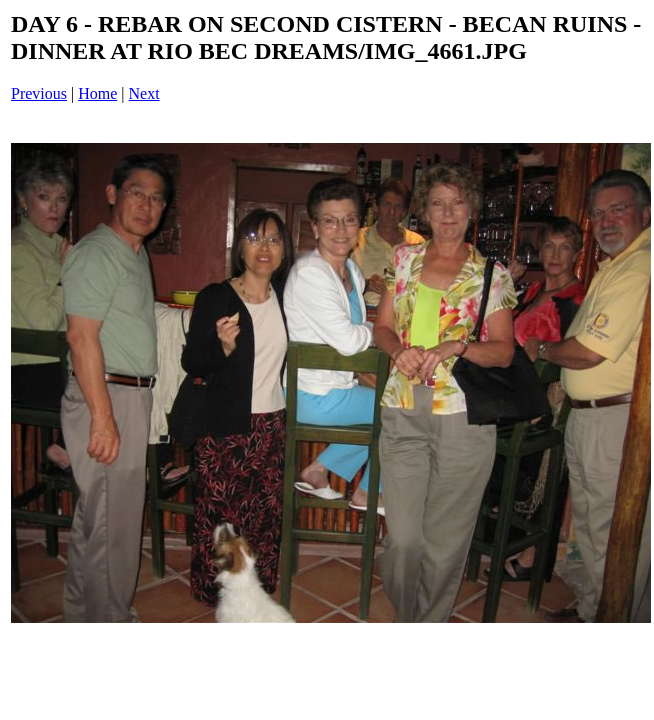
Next (144, 93)
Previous (39, 93)
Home (97, 93)
